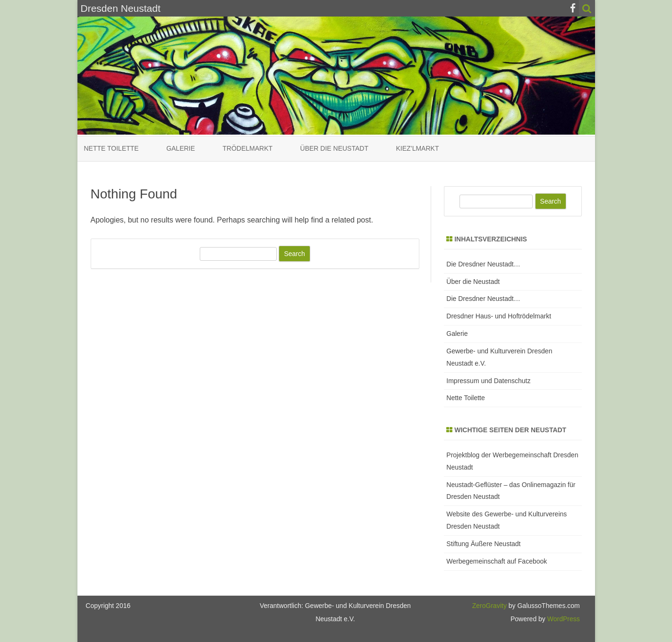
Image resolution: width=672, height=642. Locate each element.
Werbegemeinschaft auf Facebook (497, 561)
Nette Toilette (111, 148)
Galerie (181, 148)
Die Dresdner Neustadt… (483, 264)
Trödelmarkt (247, 148)
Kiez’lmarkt (417, 148)
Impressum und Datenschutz (488, 381)
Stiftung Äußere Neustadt (483, 544)
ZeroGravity (489, 606)
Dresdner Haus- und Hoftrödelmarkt (499, 316)
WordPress (563, 619)
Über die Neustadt (334, 148)
